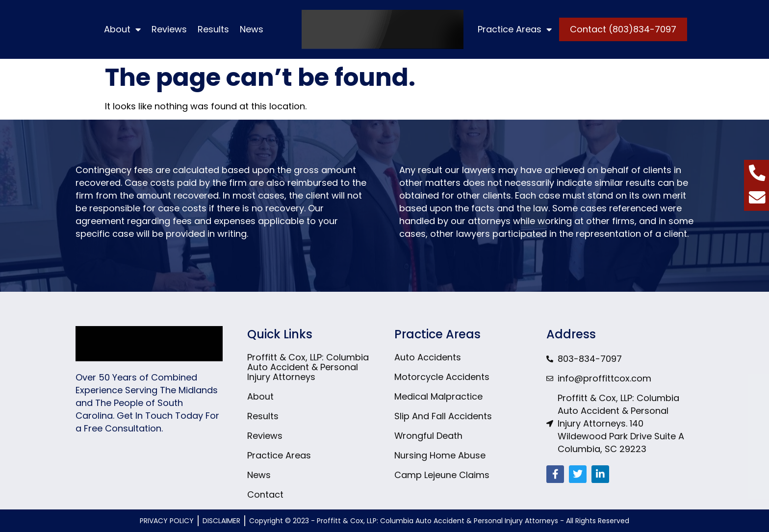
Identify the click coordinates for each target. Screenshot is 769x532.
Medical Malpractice (438, 397)
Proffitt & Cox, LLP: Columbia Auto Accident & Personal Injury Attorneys (308, 367)
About (122, 29)
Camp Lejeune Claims (442, 475)
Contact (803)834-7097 (623, 29)
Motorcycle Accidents (442, 377)
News (252, 29)
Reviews (169, 29)
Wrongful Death (429, 436)
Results (213, 29)
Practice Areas (515, 29)
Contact (265, 495)
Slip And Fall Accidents (443, 416)
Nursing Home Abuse (440, 456)
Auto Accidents (428, 357)
